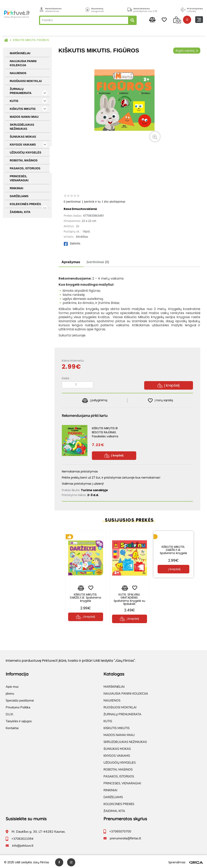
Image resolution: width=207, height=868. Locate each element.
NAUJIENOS (18, 73)
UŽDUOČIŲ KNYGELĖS (26, 152)
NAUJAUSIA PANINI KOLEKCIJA (23, 63)
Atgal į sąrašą (187, 51)
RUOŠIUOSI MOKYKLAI (26, 81)
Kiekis (66, 378)
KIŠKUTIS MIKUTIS (29, 109)
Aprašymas (71, 262)
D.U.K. (10, 713)
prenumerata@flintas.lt (125, 837)
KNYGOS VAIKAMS (29, 144)
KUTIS (29, 101)
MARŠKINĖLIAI (20, 53)
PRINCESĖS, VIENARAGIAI (19, 178)
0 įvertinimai (72, 202)
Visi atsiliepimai (115, 202)
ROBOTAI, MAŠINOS (24, 160)
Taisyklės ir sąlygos (19, 720)
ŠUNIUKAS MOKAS (23, 137)
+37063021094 (22, 837)
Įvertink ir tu (92, 202)
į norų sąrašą (160, 400)
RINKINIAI (16, 188)
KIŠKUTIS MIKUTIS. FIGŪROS (31, 40)
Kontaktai (12, 727)
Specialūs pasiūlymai (20, 699)
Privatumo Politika (18, 706)
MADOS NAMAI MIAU (24, 117)
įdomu (10, 692)
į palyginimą (94, 400)
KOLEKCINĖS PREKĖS (29, 205)
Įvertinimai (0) (98, 262)
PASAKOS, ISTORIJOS (25, 168)
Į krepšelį (169, 385)
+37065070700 (120, 830)
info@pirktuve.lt (23, 844)
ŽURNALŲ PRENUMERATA (29, 91)
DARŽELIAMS (19, 196)
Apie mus (12, 685)
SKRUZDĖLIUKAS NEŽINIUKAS (22, 127)
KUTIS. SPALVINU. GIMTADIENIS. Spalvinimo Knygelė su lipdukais (129, 596)
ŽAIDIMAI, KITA (20, 212)
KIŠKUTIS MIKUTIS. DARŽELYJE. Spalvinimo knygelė (86, 595)
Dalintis (72, 243)
